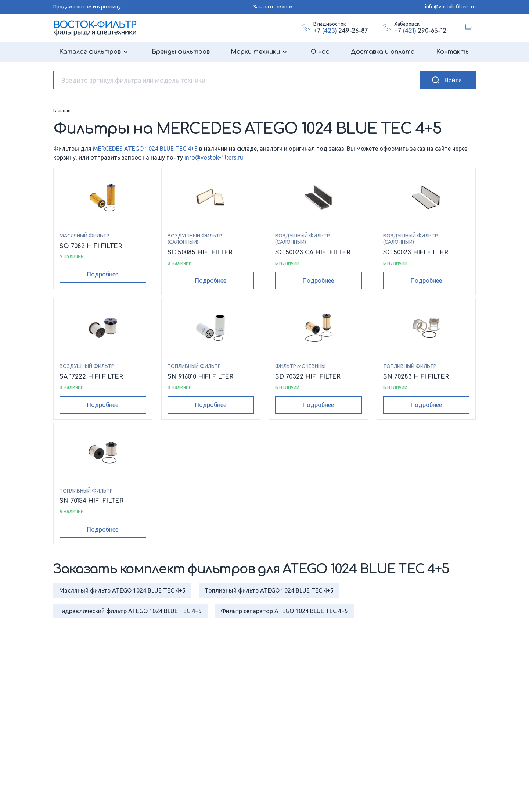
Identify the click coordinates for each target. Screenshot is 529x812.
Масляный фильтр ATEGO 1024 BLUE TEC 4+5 (122, 590)
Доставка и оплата (383, 52)
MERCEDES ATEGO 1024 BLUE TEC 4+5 (145, 149)
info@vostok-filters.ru (450, 7)
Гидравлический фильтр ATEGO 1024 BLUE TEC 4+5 (130, 611)
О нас (320, 52)
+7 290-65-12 (420, 31)
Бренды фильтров (181, 52)
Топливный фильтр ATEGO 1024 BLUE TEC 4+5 (269, 590)
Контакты (453, 52)
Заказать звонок (273, 7)
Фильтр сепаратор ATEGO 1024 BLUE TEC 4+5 (284, 611)
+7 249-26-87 (341, 31)
